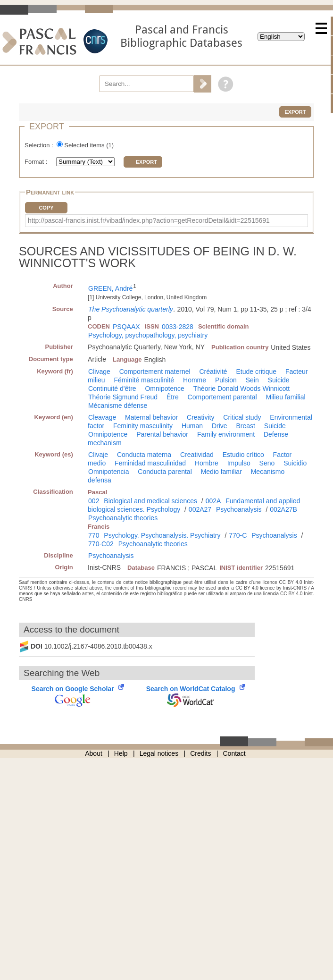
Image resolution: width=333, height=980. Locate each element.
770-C (238, 535)
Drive (220, 426)
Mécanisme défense (118, 406)
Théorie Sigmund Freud (123, 397)
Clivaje (98, 455)
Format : (37, 162)
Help (121, 753)
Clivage (99, 372)
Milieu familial (286, 397)
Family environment (226, 434)
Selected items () (89, 145)
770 (94, 535)
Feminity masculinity (143, 426)
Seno (267, 463)
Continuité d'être (112, 389)
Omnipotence (164, 389)
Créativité (213, 372)
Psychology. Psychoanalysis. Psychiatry (162, 535)
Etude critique (257, 372)
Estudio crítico (243, 455)
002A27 (200, 509)
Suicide (279, 380)
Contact (234, 753)
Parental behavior (162, 434)
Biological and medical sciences (150, 501)
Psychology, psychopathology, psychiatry (148, 335)
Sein (252, 380)
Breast (245, 426)
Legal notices (159, 753)
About (94, 753)
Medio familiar (221, 472)
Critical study (242, 417)
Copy (46, 208)
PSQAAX (126, 327)
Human (192, 426)
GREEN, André (110, 288)
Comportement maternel (155, 372)
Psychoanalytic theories (123, 518)
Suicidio (295, 463)
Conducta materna (144, 455)
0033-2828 (178, 327)
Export (295, 112)
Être (173, 397)
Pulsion (226, 380)
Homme (195, 380)
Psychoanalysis (239, 509)
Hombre (207, 463)
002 (94, 501)
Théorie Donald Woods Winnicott (241, 389)
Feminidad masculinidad (150, 463)
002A (213, 501)
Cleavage (102, 417)
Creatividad (197, 455)
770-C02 (101, 544)
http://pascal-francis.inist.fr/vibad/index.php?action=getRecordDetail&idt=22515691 (149, 220)
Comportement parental (222, 397)
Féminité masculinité (144, 380)
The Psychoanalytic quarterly (131, 309)
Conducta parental (165, 472)
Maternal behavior (151, 417)
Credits (200, 753)
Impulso (239, 463)
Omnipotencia (108, 472)
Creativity (200, 417)
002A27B (283, 509)
